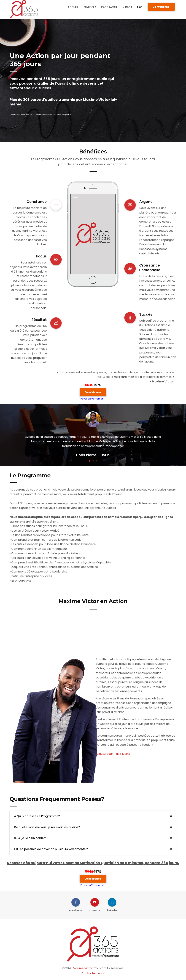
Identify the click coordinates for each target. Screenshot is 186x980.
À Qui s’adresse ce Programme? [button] (37, 816)
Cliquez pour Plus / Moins (113, 754)
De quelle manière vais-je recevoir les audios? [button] (47, 827)
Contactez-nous (93, 973)
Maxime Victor (83, 968)
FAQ (140, 7)
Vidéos (127, 7)
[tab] (93, 816)
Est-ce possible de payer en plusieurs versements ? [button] (51, 849)
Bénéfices (90, 7)
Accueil (73, 7)
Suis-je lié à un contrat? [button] (31, 838)
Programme (109, 7)
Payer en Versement (92, 399)
